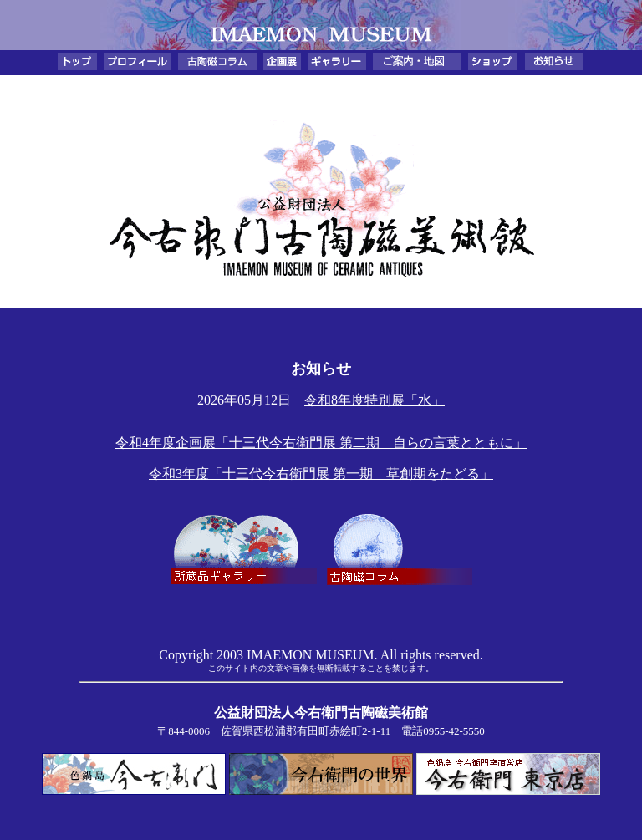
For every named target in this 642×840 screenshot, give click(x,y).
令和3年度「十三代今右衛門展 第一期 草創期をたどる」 (321, 473)
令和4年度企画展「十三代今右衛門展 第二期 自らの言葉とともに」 (321, 443)
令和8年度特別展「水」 (374, 400)
